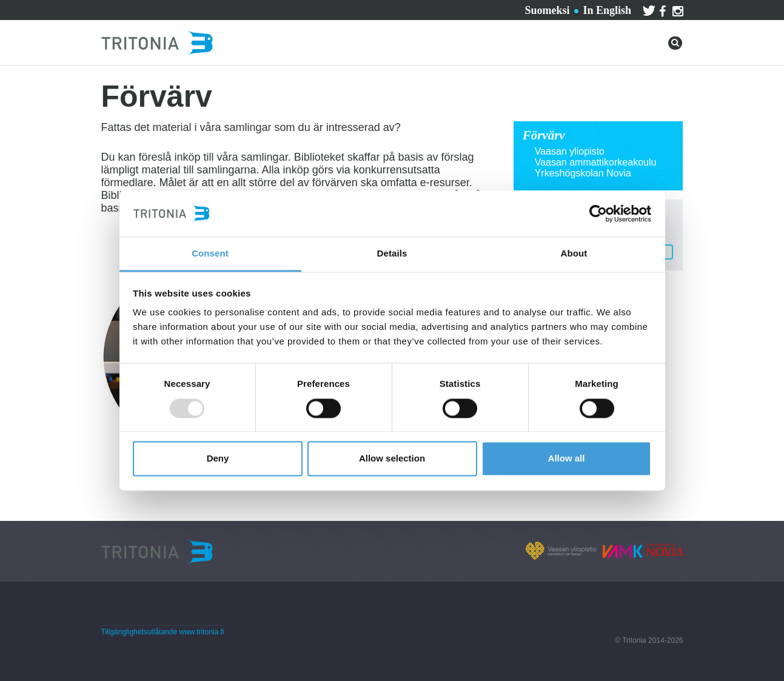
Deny (218, 459)
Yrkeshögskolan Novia (583, 173)
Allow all (567, 459)
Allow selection (392, 459)
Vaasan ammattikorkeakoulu (596, 162)
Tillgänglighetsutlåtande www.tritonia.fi (163, 632)
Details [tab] (392, 254)
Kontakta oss (235, 8)
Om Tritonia (307, 8)
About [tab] (574, 254)
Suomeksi (547, 10)
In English (607, 10)
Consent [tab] (210, 254)
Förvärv (544, 135)
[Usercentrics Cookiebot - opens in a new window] (598, 213)
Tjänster (168, 8)
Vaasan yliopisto (570, 151)
